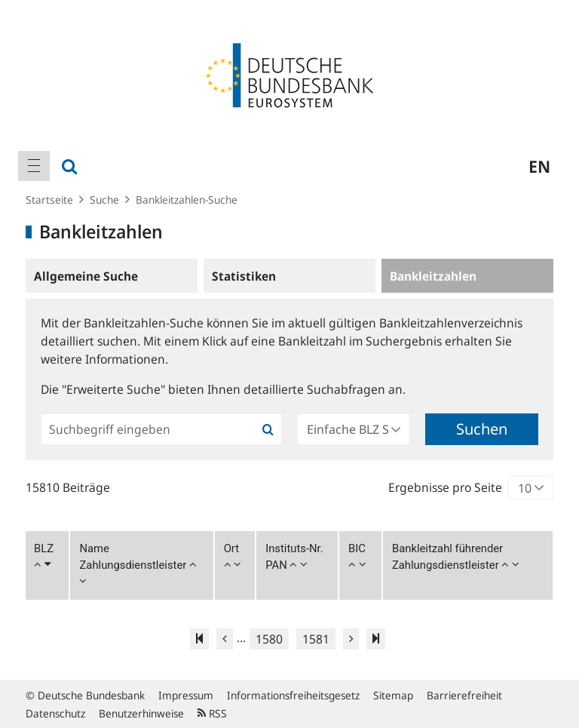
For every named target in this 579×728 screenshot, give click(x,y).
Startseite (49, 200)
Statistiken (244, 276)
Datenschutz (55, 713)
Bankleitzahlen (433, 276)
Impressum (186, 695)
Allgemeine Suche (86, 276)
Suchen (482, 429)
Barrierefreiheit (464, 695)
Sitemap (393, 695)
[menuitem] (34, 166)
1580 (269, 639)
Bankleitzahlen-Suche (187, 200)
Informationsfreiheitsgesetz (293, 695)
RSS (212, 713)
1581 (316, 639)
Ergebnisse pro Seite (445, 487)
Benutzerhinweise (141, 713)
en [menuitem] (539, 166)
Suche (104, 200)
